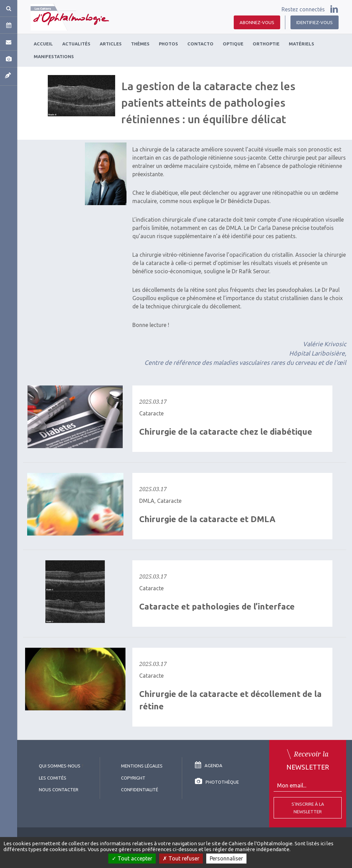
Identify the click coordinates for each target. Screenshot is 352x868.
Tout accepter (132, 858)
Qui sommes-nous (60, 766)
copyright (133, 778)
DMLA (147, 501)
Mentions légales (142, 766)
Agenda (209, 765)
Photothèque (217, 782)
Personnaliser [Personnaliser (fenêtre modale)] (226, 858)
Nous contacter (59, 790)
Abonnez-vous (257, 22)
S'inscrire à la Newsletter (308, 808)
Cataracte (151, 413)
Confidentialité (140, 790)
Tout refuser (181, 858)
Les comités (53, 778)
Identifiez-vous (315, 22)
